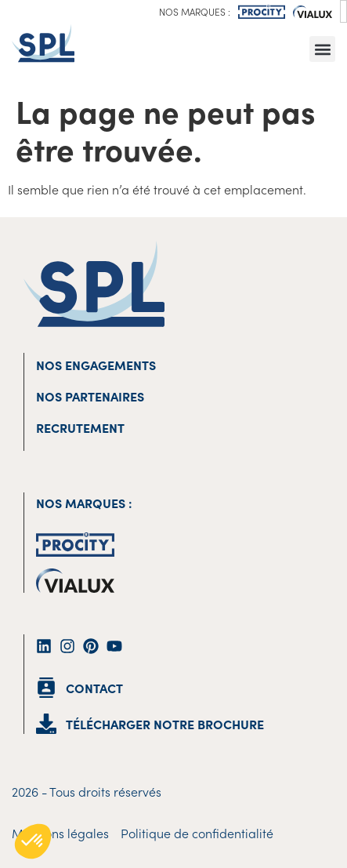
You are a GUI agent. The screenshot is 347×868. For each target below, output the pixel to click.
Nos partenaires (90, 396)
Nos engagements (96, 365)
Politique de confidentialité (197, 833)
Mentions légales (60, 833)
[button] (322, 49)
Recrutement (80, 427)
